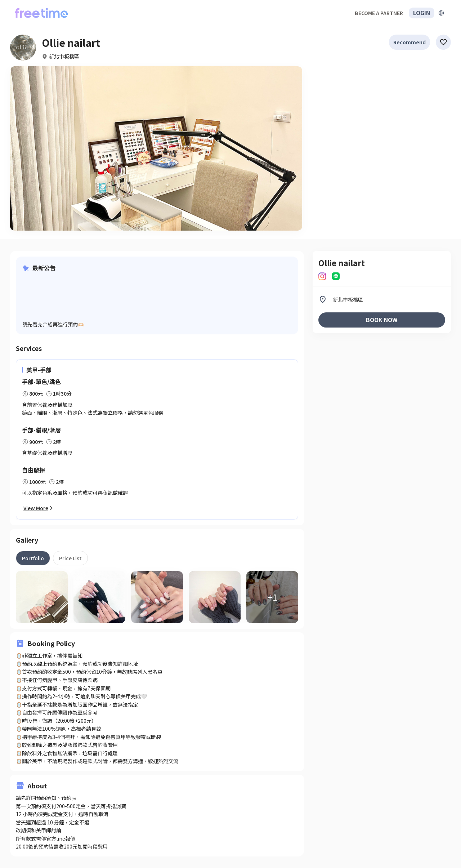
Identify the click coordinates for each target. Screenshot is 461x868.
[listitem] (382, 299)
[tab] (33, 558)
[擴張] (441, 13)
